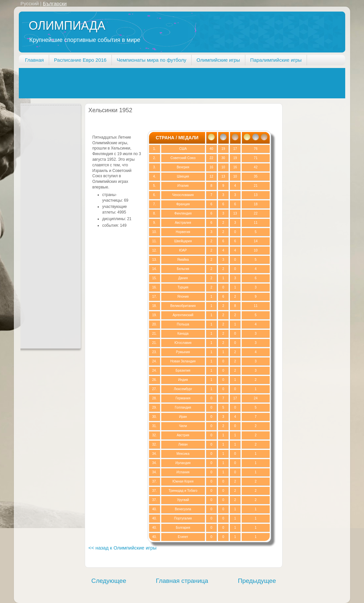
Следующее (109, 581)
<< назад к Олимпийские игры (122, 548)
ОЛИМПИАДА (67, 26)
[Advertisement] (139, 83)
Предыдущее (257, 581)
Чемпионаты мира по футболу (152, 60)
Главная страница (182, 581)
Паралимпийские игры (276, 60)
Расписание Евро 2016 (80, 60)
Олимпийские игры (218, 60)
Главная (34, 60)
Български (55, 3)
